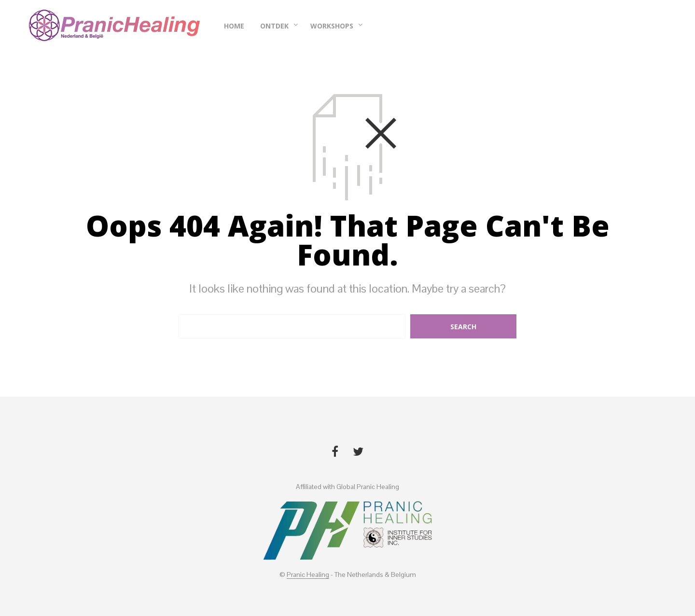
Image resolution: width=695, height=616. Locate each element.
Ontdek (274, 26)
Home (234, 26)
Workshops (332, 26)
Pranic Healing (308, 575)
